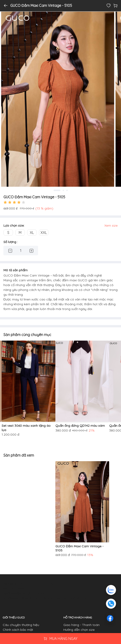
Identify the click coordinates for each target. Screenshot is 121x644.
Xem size (111, 225)
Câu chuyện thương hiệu (21, 625)
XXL (44, 233)
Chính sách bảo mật (18, 630)
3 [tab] (67, 190)
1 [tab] (57, 190)
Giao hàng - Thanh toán (81, 625)
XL (32, 233)
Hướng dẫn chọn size (79, 630)
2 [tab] (63, 190)
